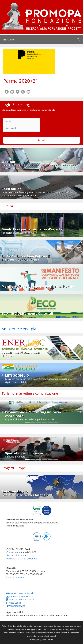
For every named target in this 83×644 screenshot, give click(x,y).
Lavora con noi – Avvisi (20, 593)
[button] (2, 375)
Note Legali (14, 603)
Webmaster (48, 639)
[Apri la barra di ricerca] (78, 39)
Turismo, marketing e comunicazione (30, 393)
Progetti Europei (14, 468)
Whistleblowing (16, 606)
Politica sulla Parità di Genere (22, 559)
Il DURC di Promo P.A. (18, 555)
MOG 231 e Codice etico (20, 599)
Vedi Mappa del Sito (18, 596)
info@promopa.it (15, 577)
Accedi (41, 140)
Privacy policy (36, 639)
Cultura (7, 206)
